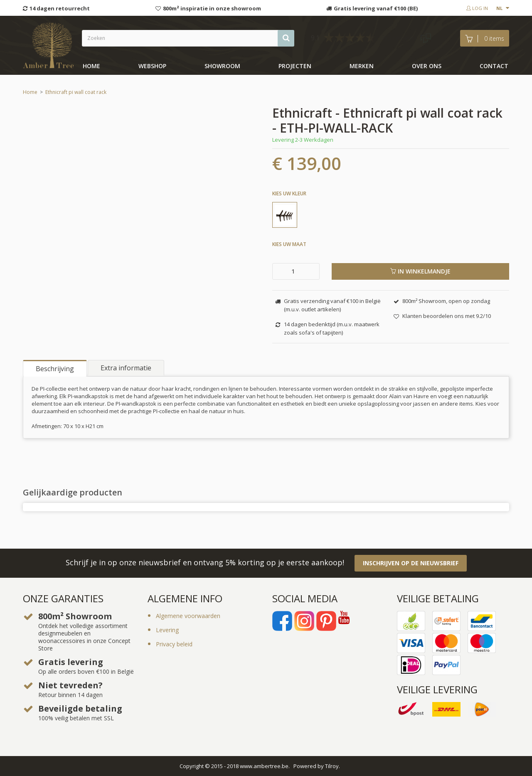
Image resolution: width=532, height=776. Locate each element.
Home (91, 66)
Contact (494, 66)
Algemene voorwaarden (188, 616)
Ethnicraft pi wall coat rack (76, 92)
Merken (362, 66)
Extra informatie (126, 368)
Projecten (295, 66)
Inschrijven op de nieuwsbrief (411, 563)
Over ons (427, 66)
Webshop (152, 66)
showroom (222, 66)
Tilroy (332, 766)
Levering (167, 630)
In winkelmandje (420, 271)
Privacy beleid (174, 644)
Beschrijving (55, 369)
